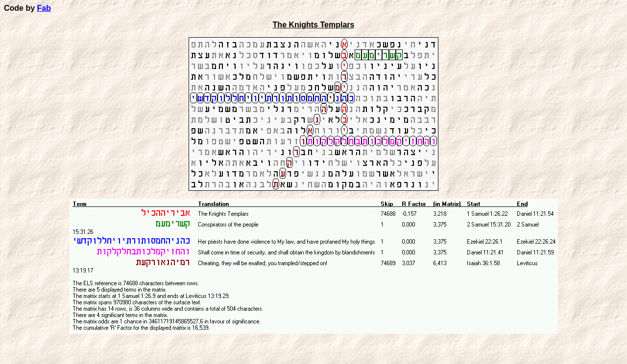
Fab (44, 8)
